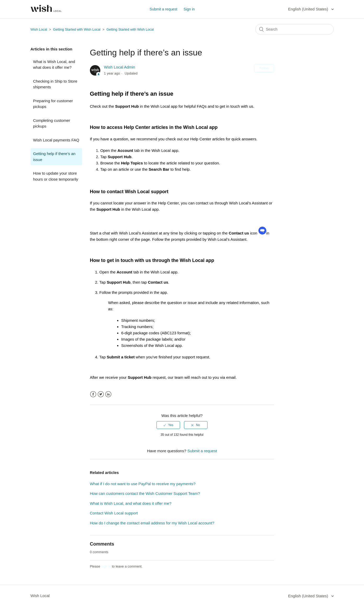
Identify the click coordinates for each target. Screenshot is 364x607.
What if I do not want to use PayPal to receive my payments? (143, 484)
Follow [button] (264, 68)
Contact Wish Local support (114, 513)
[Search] (294, 29)
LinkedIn (108, 394)
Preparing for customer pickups (53, 104)
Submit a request (164, 9)
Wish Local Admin (120, 67)
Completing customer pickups (52, 123)
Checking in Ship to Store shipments (55, 84)
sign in (106, 566)
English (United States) (309, 9)
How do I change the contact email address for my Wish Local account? (152, 523)
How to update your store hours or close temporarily (56, 176)
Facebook (93, 394)
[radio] (168, 425)
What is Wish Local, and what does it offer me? (54, 65)
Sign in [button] (189, 9)
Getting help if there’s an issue (54, 157)
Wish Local (39, 29)
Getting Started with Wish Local (77, 29)
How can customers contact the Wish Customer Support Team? (145, 493)
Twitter (101, 394)
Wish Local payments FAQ (56, 140)
